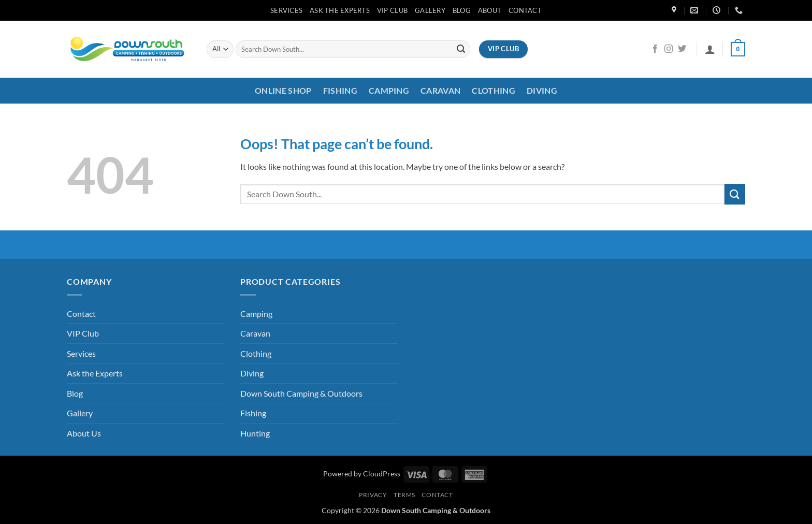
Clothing (494, 90)
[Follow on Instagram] (669, 49)
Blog (462, 10)
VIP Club (392, 10)
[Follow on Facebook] (655, 49)
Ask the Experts (340, 10)
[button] (710, 49)
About (490, 10)
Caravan (440, 90)
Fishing (340, 90)
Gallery (430, 10)
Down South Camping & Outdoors (301, 393)
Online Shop (283, 90)
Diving (542, 90)
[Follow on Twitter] (682, 49)
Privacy (373, 495)
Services (286, 10)
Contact (525, 10)
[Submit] (461, 49)
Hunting (255, 433)
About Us (84, 433)
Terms (404, 495)
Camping (389, 90)
